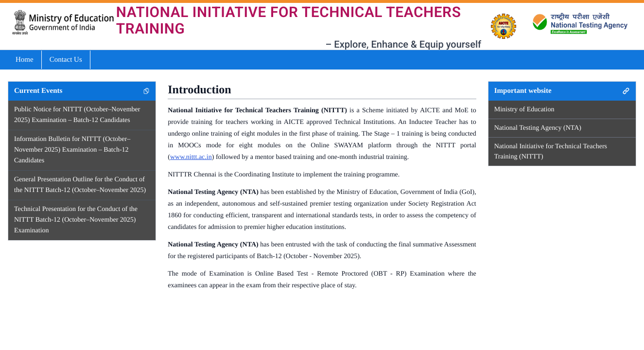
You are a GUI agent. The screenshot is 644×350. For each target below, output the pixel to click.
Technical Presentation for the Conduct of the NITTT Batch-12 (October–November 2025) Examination (76, 220)
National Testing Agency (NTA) (538, 128)
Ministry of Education (524, 110)
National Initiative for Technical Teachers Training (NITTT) (551, 152)
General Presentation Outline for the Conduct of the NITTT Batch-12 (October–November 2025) (80, 185)
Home (25, 60)
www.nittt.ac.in (191, 157)
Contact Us (66, 60)
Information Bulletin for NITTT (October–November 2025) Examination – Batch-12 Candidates (72, 150)
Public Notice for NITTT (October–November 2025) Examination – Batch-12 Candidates (77, 115)
